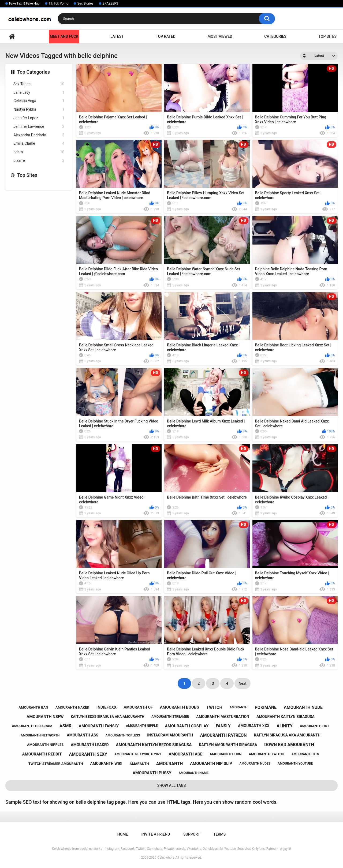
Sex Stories (85, 3)
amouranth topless (123, 735)
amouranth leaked (90, 745)
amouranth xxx (254, 726)
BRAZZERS (110, 3)
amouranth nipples (45, 745)
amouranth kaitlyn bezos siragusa (154, 745)
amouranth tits (305, 754)
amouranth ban (33, 707)
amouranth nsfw (45, 717)
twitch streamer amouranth (56, 764)
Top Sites (327, 36)
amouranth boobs (180, 707)
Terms (219, 834)
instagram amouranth (170, 735)
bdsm (39, 152)
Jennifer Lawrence (39, 127)
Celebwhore (166, 858)
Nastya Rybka (39, 109)
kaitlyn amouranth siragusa (228, 745)
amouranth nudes (255, 764)
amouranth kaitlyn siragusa (286, 717)
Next (242, 683)
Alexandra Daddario (39, 135)
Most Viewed (220, 36)
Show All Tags (172, 785)
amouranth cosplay (187, 726)
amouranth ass (82, 735)
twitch (214, 707)
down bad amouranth (289, 745)
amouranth (170, 764)
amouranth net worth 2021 (138, 754)
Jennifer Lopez (39, 118)
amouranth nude (303, 707)
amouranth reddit (42, 754)
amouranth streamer (170, 717)
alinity (285, 726)
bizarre (39, 161)
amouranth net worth (40, 735)
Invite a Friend (156, 834)
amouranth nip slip (211, 764)
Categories (275, 36)
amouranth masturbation (223, 717)
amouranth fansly (99, 726)
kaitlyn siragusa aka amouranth (287, 735)
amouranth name (193, 773)
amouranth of (138, 707)
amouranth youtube (295, 764)
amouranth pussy (152, 773)
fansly (223, 726)
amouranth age (186, 754)
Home (12, 37)
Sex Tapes (39, 84)
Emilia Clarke (39, 143)
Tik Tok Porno (59, 3)
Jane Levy (39, 93)
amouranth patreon (223, 735)
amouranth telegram (32, 726)
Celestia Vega (39, 101)
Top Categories (33, 72)
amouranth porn (225, 754)
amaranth (139, 764)
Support (192, 834)
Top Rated (165, 36)
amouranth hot (315, 726)
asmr (66, 726)
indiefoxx (107, 707)
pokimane (266, 707)
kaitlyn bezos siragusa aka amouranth (107, 717)
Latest (117, 36)
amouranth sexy (88, 754)
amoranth (239, 707)
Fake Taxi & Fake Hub (24, 3)
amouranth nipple (142, 726)
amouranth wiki (106, 764)
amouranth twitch (266, 754)
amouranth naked (72, 707)
